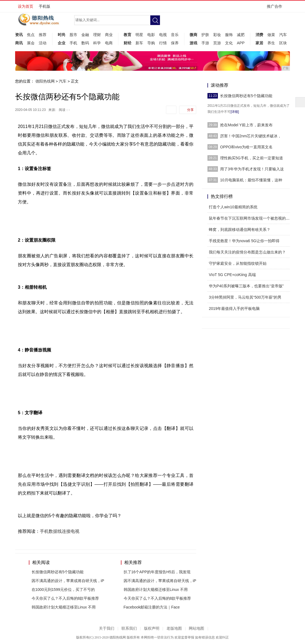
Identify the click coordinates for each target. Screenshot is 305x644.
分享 (190, 110)
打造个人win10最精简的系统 (233, 207)
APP (241, 43)
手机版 (45, 6)
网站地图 (196, 628)
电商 (109, 43)
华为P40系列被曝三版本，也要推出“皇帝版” (246, 286)
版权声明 (152, 628)
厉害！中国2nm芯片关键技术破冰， (251, 136)
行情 (163, 43)
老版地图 (174, 628)
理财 (97, 35)
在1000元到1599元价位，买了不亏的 (63, 590)
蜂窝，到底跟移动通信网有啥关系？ (240, 230)
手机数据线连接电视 (60, 531)
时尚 (62, 35)
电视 (163, 35)
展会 (31, 43)
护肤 (205, 35)
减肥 (241, 35)
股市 (73, 35)
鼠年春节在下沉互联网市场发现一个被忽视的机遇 (251, 218)
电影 (151, 35)
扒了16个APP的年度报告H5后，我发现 (157, 572)
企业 (62, 43)
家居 (259, 43)
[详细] (235, 112)
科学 (97, 43)
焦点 (31, 35)
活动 (43, 43)
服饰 (229, 35)
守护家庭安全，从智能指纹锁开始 (238, 263)
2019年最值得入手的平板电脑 (234, 309)
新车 (139, 43)
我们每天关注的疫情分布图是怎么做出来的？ (247, 252)
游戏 (193, 43)
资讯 (19, 35)
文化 (229, 43)
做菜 (271, 35)
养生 (271, 43)
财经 (127, 43)
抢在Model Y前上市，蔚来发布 (246, 125)
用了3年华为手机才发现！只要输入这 (252, 169)
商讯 (19, 43)
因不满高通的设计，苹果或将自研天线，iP (68, 581)
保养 (175, 43)
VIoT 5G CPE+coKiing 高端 (232, 275)
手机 (73, 43)
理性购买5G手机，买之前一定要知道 (252, 158)
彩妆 (217, 35)
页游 (217, 43)
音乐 (175, 35)
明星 (139, 35)
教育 (127, 35)
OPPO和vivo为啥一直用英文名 (246, 147)
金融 (85, 35)
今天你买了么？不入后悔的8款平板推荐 (65, 598)
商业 (109, 35)
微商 (193, 35)
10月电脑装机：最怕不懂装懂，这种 (251, 180)
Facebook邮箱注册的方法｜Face (152, 607)
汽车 (283, 35)
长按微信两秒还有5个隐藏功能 (58, 572)
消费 (259, 35)
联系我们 (129, 628)
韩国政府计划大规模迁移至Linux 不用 (64, 607)
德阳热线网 (45, 81)
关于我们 (107, 628)
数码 (85, 43)
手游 (205, 43)
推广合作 (276, 8)
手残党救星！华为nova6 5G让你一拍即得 (244, 241)
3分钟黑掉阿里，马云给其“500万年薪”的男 (245, 297)
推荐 (43, 35)
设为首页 (26, 6)
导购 (151, 43)
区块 (283, 43)
